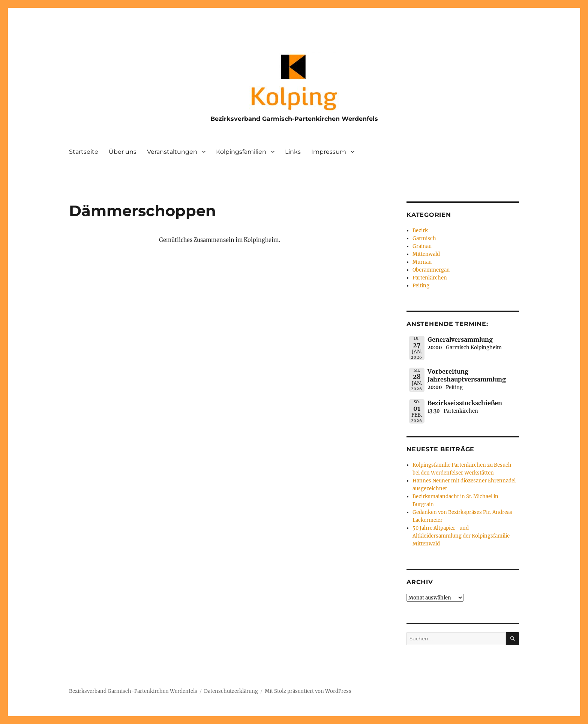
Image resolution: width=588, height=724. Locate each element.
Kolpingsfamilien (241, 152)
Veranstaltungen (172, 152)
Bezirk (420, 231)
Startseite (84, 152)
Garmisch (424, 238)
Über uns (123, 152)
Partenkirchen (430, 278)
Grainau (422, 246)
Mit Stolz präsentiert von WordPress (308, 691)
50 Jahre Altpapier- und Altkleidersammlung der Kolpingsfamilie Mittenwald (461, 536)
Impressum (329, 152)
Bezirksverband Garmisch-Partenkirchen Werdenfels (294, 119)
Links (293, 152)
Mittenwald (426, 254)
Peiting (421, 286)
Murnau (422, 262)
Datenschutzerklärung (231, 691)
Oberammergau (431, 270)
